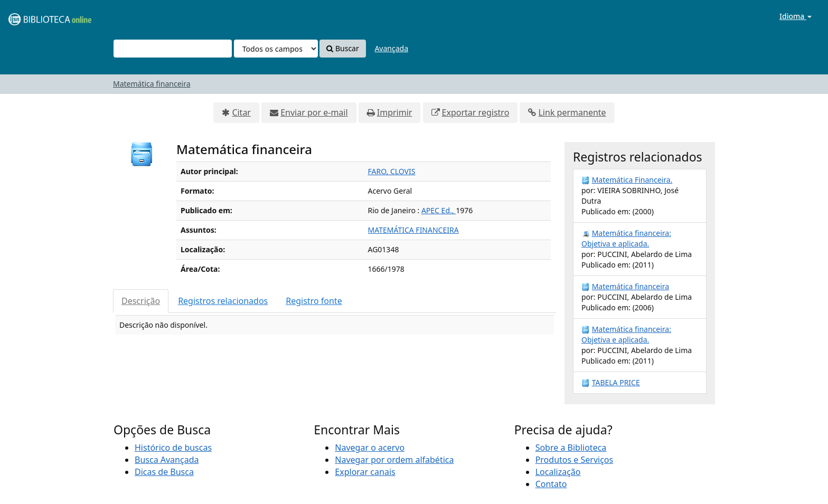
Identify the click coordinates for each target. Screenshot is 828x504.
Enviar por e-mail (314, 112)
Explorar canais (365, 472)
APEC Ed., (439, 210)
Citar (241, 112)
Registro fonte (314, 301)
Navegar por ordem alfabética (394, 460)
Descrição (141, 301)
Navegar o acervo (370, 448)
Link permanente (572, 112)
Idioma (796, 16)
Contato (551, 484)
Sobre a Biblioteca (571, 448)
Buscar (342, 48)
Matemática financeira (152, 84)
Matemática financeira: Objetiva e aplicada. (626, 238)
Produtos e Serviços (575, 460)
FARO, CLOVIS (392, 171)
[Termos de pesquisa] (173, 49)
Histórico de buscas (173, 448)
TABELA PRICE (616, 382)
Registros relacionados (223, 301)
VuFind (34, 16)
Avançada (391, 48)
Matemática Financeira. (632, 180)
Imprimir (395, 112)
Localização (558, 472)
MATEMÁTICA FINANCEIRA (413, 230)
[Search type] (276, 49)
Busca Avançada (167, 460)
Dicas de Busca (164, 472)
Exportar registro (476, 112)
